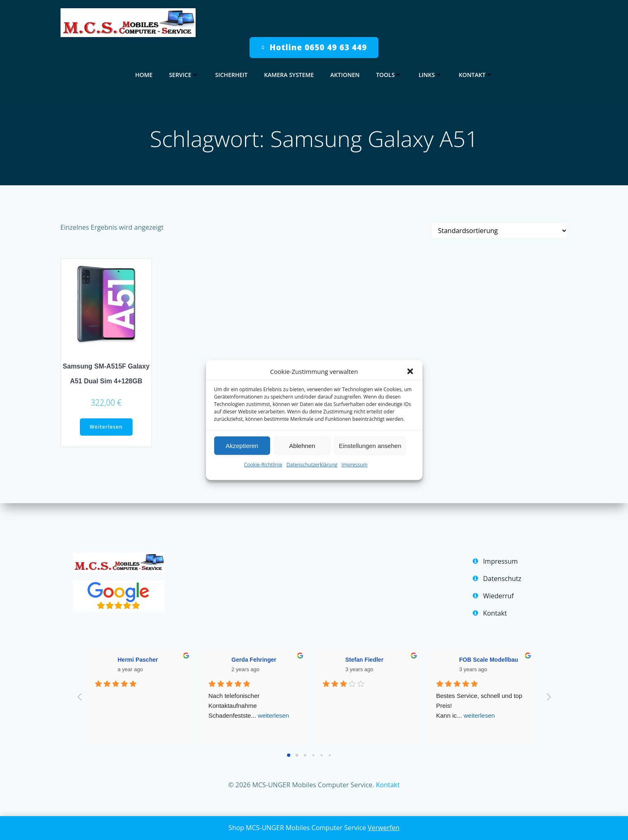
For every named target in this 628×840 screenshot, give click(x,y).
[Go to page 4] (321, 755)
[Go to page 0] (289, 755)
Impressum (354, 465)
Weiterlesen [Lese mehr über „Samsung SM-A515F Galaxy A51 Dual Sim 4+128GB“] (106, 427)
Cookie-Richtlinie (263, 465)
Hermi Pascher (138, 660)
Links (430, 75)
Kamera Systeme (289, 75)
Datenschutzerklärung (312, 465)
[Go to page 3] (313, 755)
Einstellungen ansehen (370, 445)
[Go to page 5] (330, 755)
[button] (410, 371)
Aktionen (345, 75)
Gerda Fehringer (254, 660)
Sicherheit (232, 75)
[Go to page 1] (297, 755)
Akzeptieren (242, 445)
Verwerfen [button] (384, 828)
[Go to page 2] (305, 755)
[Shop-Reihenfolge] (500, 231)
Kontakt (476, 75)
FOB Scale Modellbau (489, 660)
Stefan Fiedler (365, 660)
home (144, 75)
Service (184, 75)
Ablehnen (302, 445)
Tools (389, 75)
